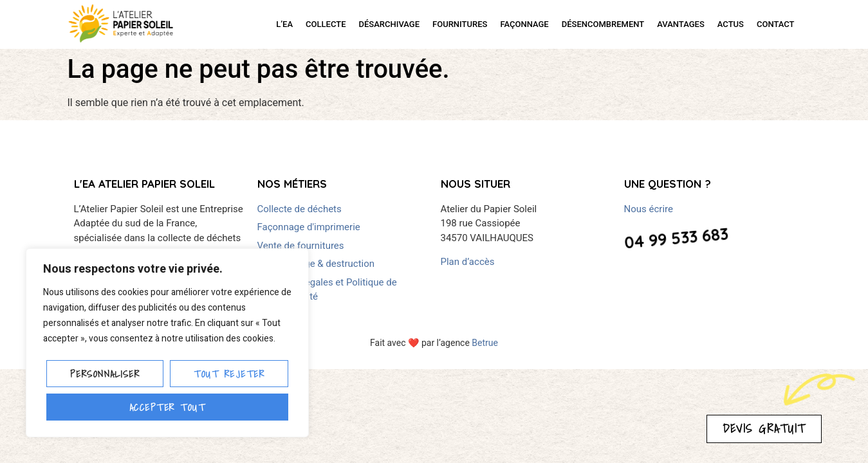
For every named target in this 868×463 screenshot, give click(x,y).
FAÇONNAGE (524, 24)
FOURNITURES (460, 24)
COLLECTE (326, 24)
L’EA (284, 24)
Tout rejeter (229, 374)
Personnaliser (105, 374)
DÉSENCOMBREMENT (603, 24)
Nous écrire (649, 209)
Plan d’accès (468, 262)
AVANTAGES (681, 24)
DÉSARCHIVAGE (390, 24)
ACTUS (731, 24)
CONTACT (776, 24)
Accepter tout (168, 407)
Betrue (485, 343)
